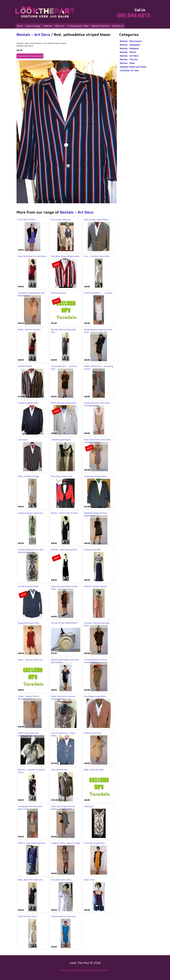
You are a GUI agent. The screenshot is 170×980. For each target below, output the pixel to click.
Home (20, 26)
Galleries (48, 26)
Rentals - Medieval (129, 48)
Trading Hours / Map (78, 26)
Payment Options (100, 26)
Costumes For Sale (129, 70)
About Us (60, 26)
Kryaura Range (33, 26)
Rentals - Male (127, 63)
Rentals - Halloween (130, 45)
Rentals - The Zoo (129, 59)
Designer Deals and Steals (133, 67)
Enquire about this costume (30, 56)
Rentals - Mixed (128, 52)
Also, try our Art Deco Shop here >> (85, 970)
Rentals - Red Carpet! (131, 41)
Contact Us (118, 26)
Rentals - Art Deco (33, 34)
